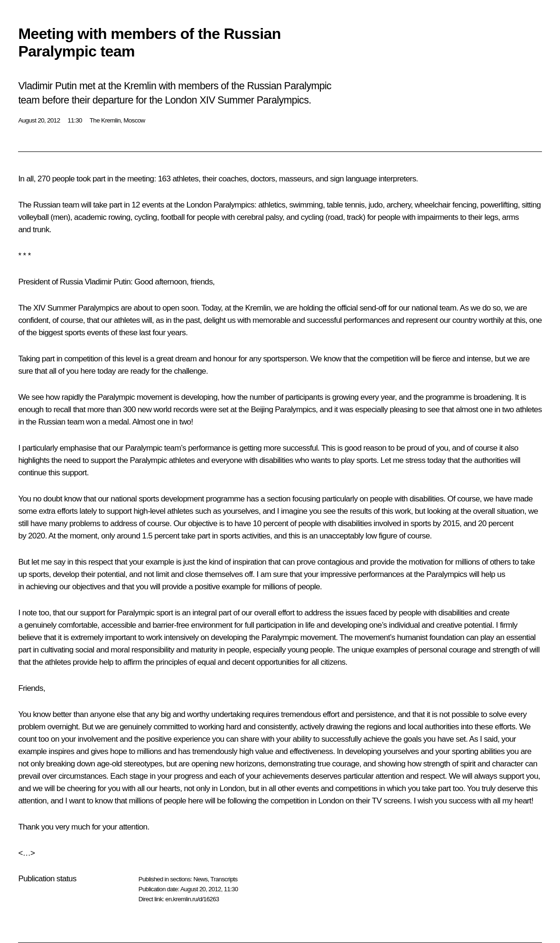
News (200, 879)
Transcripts (224, 879)
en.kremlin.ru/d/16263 (192, 899)
